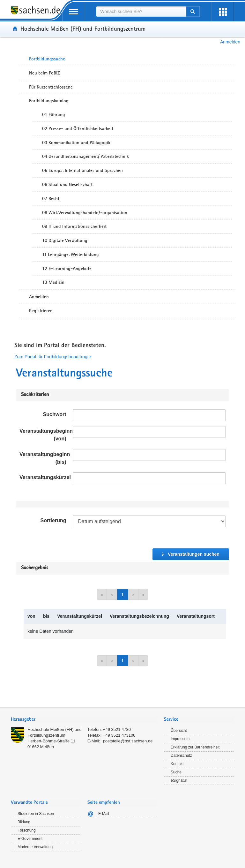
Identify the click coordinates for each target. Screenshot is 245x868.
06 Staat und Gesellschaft (67, 184)
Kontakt (177, 764)
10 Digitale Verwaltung (65, 240)
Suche (176, 772)
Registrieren (41, 311)
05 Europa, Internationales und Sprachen (82, 170)
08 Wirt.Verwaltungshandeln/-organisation (85, 213)
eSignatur (179, 780)
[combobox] (141, 12)
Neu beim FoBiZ (45, 73)
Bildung (24, 822)
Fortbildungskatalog (49, 101)
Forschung (27, 830)
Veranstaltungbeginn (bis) (45, 458)
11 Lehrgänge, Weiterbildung (71, 254)
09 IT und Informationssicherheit (74, 226)
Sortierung (53, 520)
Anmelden (230, 42)
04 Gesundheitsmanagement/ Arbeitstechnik (85, 156)
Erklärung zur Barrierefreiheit (195, 747)
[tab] (84, 720)
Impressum (180, 739)
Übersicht (179, 731)
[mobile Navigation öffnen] (73, 12)
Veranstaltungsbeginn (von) (45, 435)
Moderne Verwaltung (35, 847)
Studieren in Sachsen (36, 814)
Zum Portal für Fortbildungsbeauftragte (53, 357)
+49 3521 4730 (117, 729)
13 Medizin (53, 282)
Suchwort (55, 414)
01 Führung (54, 114)
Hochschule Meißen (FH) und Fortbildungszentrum (83, 28)
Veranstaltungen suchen (194, 554)
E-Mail (104, 814)
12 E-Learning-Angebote (67, 268)
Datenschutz (181, 756)
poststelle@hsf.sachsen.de (128, 741)
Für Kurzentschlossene (51, 87)
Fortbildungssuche (47, 59)
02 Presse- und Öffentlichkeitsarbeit (78, 128)
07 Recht (51, 198)
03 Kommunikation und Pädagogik (76, 143)
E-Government (30, 839)
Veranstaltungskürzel (45, 477)
